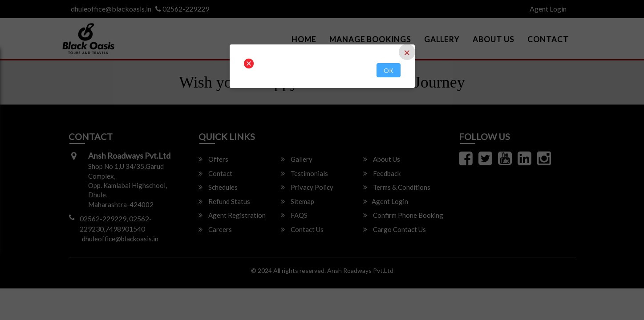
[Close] (407, 52)
